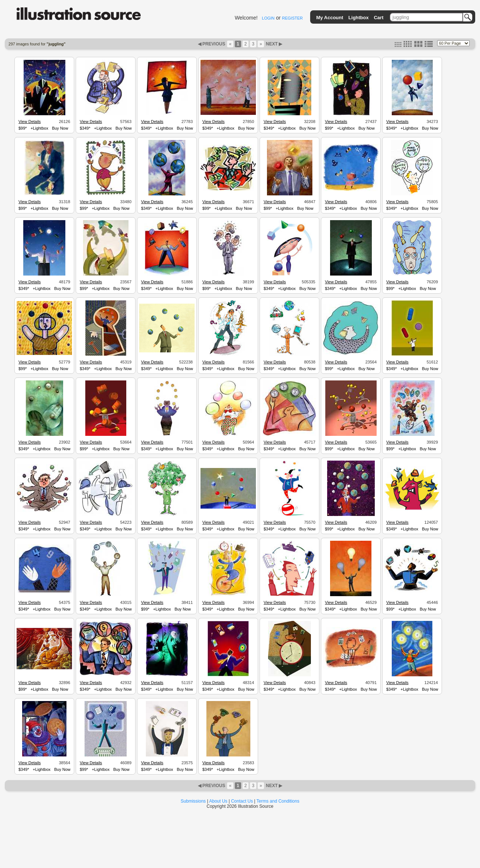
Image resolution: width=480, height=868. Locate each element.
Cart (378, 18)
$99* (23, 128)
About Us (218, 801)
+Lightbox (40, 128)
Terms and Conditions (278, 801)
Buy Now (60, 128)
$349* (85, 128)
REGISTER (292, 18)
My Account (330, 18)
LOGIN (268, 18)
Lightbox (359, 18)
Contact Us (242, 801)
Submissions (193, 801)
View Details (30, 122)
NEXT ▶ (274, 44)
